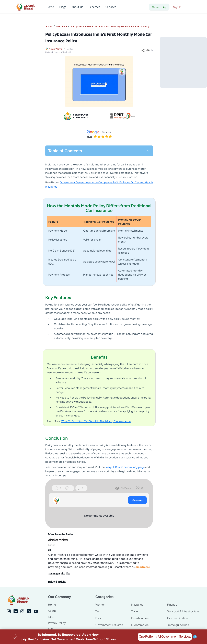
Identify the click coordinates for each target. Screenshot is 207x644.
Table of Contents (99, 151)
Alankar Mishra (55, 49)
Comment (137, 500)
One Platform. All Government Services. (165, 637)
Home (49, 26)
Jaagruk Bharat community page (125, 467)
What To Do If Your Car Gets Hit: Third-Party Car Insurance (96, 421)
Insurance (61, 26)
